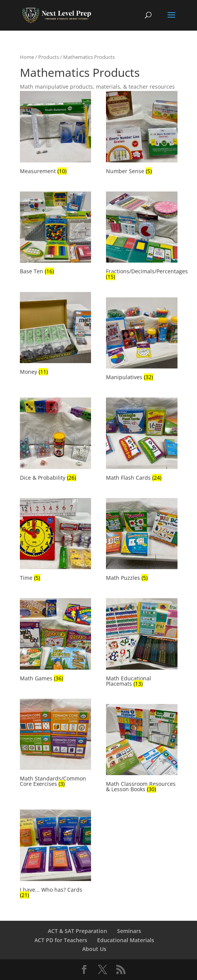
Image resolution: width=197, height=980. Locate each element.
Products (49, 57)
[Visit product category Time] (55, 541)
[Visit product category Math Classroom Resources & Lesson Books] (142, 749)
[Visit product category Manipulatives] (142, 340)
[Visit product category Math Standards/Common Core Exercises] (55, 744)
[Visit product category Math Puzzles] (142, 541)
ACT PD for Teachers (61, 940)
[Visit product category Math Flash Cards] (142, 440)
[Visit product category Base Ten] (55, 234)
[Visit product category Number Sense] (142, 134)
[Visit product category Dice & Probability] (55, 440)
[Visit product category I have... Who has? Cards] (55, 855)
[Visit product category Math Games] (55, 641)
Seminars (129, 931)
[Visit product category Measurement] (55, 134)
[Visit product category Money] (55, 335)
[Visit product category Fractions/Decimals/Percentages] (142, 237)
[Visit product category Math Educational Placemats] (142, 643)
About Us (94, 949)
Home (27, 57)
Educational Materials (126, 940)
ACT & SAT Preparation (77, 931)
